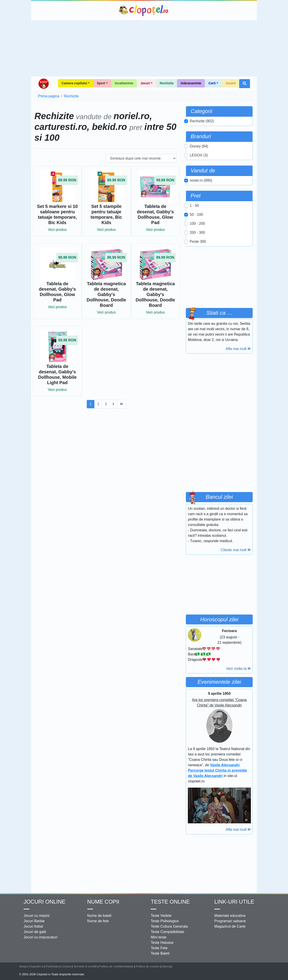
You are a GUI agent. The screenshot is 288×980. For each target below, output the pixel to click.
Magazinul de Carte (230, 926)
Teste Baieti (160, 953)
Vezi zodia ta (238, 669)
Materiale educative (230, 916)
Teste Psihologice (165, 921)
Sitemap (167, 966)
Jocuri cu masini (37, 916)
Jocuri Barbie (34, 921)
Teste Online (170, 902)
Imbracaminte (191, 83)
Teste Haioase (162, 943)
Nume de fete (98, 921)
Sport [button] (101, 83)
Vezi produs (57, 230)
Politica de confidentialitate (116, 966)
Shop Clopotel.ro (43, 84)
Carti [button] (212, 83)
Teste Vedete (161, 916)
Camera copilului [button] (74, 83)
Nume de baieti (99, 916)
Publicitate (52, 966)
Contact (66, 966)
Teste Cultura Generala (169, 926)
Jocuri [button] (145, 83)
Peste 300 (198, 242)
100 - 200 (197, 224)
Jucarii (231, 83)
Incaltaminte (124, 83)
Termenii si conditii (85, 966)
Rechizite (167, 83)
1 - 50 (194, 206)
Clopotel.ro (144, 11)
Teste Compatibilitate (168, 932)
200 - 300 (197, 233)
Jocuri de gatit (35, 932)
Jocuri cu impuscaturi (40, 937)
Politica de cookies (148, 966)
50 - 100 (196, 215)
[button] (245, 84)
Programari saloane (230, 921)
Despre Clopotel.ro (31, 966)
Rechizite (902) (202, 121)
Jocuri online (44, 902)
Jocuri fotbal (33, 926)
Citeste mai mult (236, 550)
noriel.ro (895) (201, 180)
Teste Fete (159, 948)
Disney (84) (199, 146)
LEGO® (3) (199, 155)
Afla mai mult (238, 349)
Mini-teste (159, 937)
